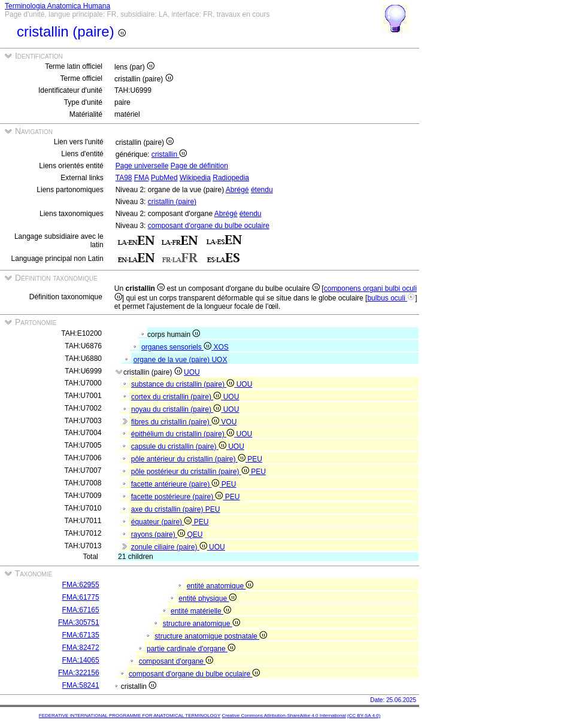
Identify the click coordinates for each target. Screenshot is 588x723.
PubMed (164, 178)
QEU (195, 534)
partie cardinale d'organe (191, 649)
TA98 (124, 178)
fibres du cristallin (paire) (176, 422)
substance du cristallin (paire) (184, 384)
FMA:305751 (79, 622)
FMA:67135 (81, 635)
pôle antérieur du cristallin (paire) (189, 459)
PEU (255, 459)
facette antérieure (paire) (176, 484)
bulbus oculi (391, 298)
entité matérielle (201, 611)
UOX (219, 360)
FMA (142, 178)
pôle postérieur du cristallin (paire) (191, 472)
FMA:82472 (81, 648)
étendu (262, 190)
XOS (221, 347)
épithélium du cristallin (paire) (184, 434)
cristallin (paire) (172, 202)
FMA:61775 (81, 597)
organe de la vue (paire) (173, 360)
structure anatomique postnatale (211, 636)
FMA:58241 (81, 685)
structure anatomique (201, 624)
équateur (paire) (163, 522)
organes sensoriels (177, 347)
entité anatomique (220, 586)
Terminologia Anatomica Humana (57, 6)
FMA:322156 (79, 673)
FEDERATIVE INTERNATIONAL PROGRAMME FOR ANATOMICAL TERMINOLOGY (130, 716)
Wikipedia (195, 178)
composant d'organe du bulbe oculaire (209, 226)
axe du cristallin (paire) (168, 509)
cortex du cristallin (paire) (177, 397)
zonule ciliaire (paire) (170, 547)
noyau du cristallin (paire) (177, 409)
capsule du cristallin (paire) (180, 446)
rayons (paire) (159, 534)
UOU (192, 372)
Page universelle (142, 166)
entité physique (207, 599)
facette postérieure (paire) (178, 497)
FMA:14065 (81, 660)
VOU (229, 422)
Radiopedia (231, 178)
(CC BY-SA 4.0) (364, 716)
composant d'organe (176, 661)
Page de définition (199, 166)
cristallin (169, 154)
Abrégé (237, 190)
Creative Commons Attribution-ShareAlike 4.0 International (284, 716)
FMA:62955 (81, 585)
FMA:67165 (81, 610)
